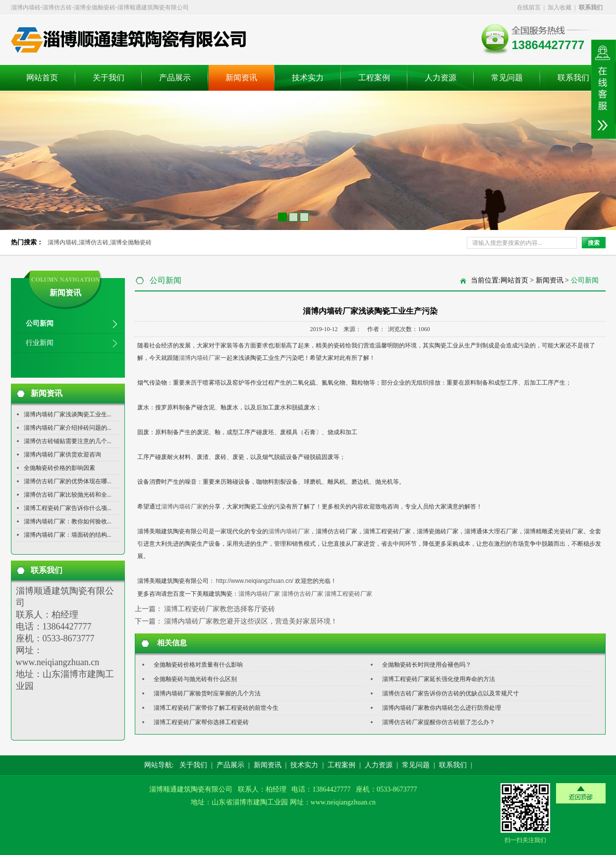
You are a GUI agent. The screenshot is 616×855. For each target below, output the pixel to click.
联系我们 (573, 78)
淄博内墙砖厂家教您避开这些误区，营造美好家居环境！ (251, 621)
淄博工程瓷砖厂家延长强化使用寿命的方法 (439, 679)
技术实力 (308, 78)
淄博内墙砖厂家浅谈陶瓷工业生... (68, 414)
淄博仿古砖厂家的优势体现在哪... (68, 481)
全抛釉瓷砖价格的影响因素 (59, 468)
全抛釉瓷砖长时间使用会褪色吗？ (427, 665)
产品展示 (175, 78)
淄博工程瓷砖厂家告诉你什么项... (68, 508)
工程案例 (374, 78)
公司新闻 (40, 323)
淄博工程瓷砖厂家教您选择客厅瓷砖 (220, 609)
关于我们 (109, 78)
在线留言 (529, 7)
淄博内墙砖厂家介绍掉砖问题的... (68, 428)
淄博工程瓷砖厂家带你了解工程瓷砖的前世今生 (216, 708)
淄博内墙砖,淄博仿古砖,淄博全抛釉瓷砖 (100, 242)
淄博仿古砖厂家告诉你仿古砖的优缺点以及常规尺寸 (450, 693)
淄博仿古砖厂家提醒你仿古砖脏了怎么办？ (439, 722)
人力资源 (441, 78)
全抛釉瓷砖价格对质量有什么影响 (198, 665)
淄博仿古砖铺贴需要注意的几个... (68, 441)
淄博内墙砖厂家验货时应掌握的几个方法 (207, 693)
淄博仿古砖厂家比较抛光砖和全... (68, 495)
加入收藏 (560, 7)
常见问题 (507, 78)
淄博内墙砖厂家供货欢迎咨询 (62, 455)
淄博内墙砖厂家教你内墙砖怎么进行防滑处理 (442, 708)
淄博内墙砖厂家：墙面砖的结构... (68, 535)
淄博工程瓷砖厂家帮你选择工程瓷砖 (201, 722)
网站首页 (42, 78)
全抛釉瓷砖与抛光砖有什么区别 (195, 679)
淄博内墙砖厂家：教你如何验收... (68, 521)
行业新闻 (40, 343)
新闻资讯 (241, 78)
